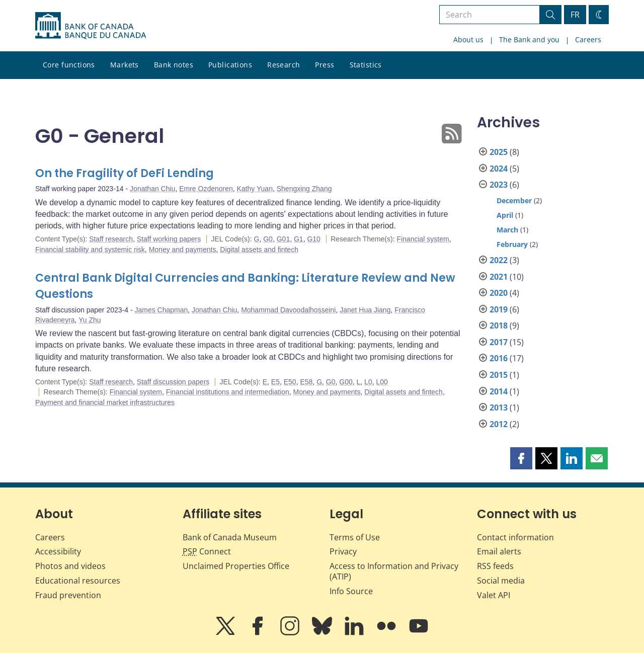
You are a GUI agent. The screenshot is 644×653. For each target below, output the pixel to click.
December (514, 200)
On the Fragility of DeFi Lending (125, 173)
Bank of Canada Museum (230, 537)
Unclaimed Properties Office (236, 566)
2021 (499, 277)
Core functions (69, 65)
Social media (501, 581)
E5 (275, 382)
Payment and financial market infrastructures (105, 402)
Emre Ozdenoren (206, 189)
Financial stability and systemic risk (90, 250)
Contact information (515, 537)
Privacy (343, 551)
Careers (588, 39)
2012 (499, 424)
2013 (499, 407)
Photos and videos (70, 566)
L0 (368, 382)
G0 (268, 239)
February (512, 244)
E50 (290, 382)
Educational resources (78, 581)
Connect (207, 551)
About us (468, 39)
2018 (499, 325)
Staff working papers (169, 239)
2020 (499, 293)
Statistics (366, 65)
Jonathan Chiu (152, 189)
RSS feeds (495, 566)
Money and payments (183, 250)
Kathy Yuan (255, 189)
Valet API (494, 595)
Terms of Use (355, 537)
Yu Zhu (90, 320)
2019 (499, 309)
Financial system (423, 239)
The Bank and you (529, 39)
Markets (125, 65)
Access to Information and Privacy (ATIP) (394, 571)
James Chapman (161, 310)
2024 (499, 169)
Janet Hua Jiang (365, 310)
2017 (499, 342)
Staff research (111, 239)
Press (325, 65)
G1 (299, 239)
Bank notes (174, 65)
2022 (499, 260)
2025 (499, 152)
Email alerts (499, 551)
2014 (499, 391)
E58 (306, 382)
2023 (499, 185)
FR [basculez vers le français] (575, 15)
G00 (346, 382)
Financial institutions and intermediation (228, 392)
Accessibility (58, 551)
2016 (499, 358)
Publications (230, 65)
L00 (382, 382)
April (505, 215)
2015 (499, 375)
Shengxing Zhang (304, 189)
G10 (313, 239)
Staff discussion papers (173, 382)
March (507, 230)
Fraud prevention (68, 595)
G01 (283, 239)
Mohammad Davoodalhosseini (288, 310)
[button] (521, 458)
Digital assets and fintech (259, 250)
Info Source (351, 591)
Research (284, 65)
